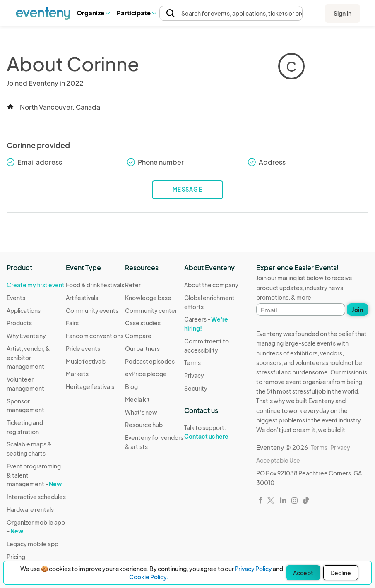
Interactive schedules (36, 497)
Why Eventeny (26, 336)
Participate (136, 13)
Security (196, 388)
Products (19, 323)
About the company (211, 285)
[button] (93, 13)
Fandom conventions (95, 336)
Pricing (16, 557)
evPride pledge (146, 374)
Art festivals (82, 298)
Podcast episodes (150, 361)
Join (357, 310)
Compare (138, 336)
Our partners (142, 348)
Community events (92, 310)
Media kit (137, 399)
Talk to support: (214, 432)
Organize (93, 13)
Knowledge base (148, 298)
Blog (131, 386)
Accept (303, 573)
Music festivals (86, 361)
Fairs (72, 323)
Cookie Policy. (149, 577)
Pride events (83, 348)
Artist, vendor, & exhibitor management (28, 357)
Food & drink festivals (95, 285)
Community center (151, 310)
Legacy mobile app (32, 544)
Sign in (343, 13)
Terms (192, 362)
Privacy (194, 375)
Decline (341, 573)
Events (16, 298)
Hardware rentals (30, 509)
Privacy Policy (253, 569)
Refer (133, 285)
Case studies (143, 323)
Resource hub (144, 425)
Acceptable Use (278, 460)
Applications (24, 310)
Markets (77, 374)
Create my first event (36, 285)
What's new (141, 412)
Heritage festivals (90, 386)
